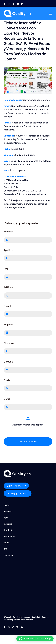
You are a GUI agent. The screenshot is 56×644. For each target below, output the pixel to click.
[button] (35, 639)
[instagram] (9, 4)
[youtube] (18, 4)
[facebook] (5, 4)
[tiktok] (13, 4)
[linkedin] (22, 4)
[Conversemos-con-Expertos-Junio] (18, 471)
